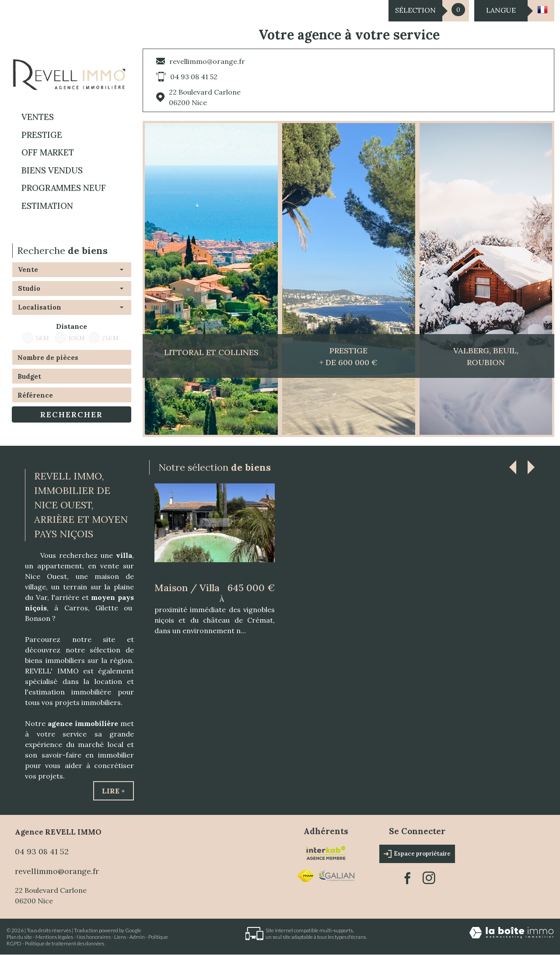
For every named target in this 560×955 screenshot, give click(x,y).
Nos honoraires (94, 937)
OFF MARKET (48, 152)
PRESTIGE (42, 135)
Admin (137, 937)
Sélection (415, 10)
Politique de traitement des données (65, 943)
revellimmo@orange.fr (207, 61)
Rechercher (72, 414)
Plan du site (19, 937)
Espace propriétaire (417, 854)
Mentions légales (54, 937)
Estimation (47, 206)
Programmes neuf (64, 188)
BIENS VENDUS (52, 170)
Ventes (38, 117)
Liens (120, 937)
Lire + (114, 791)
